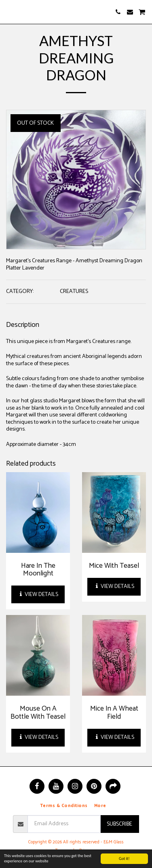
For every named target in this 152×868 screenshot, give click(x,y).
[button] (9, 12)
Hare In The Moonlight (38, 570)
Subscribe (119, 824)
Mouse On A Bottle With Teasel (38, 712)
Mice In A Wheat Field (114, 712)
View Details (38, 595)
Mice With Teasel (114, 566)
